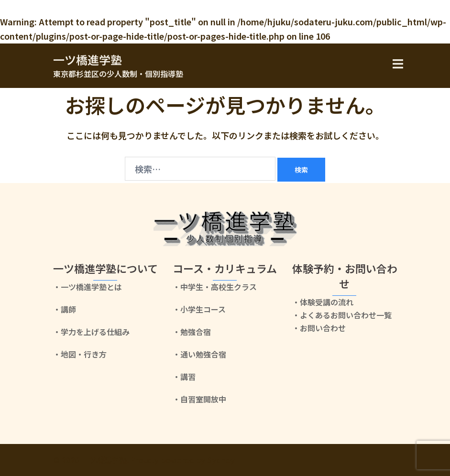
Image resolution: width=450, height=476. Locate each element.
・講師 (65, 309)
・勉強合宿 (192, 332)
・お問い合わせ (319, 328)
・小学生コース (199, 309)
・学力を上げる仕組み (91, 332)
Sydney (221, 460)
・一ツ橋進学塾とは (88, 287)
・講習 (184, 377)
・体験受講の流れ (323, 302)
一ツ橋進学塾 (88, 59)
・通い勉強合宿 (199, 354)
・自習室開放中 (199, 399)
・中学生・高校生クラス (215, 287)
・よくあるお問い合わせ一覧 (342, 315)
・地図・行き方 (80, 354)
